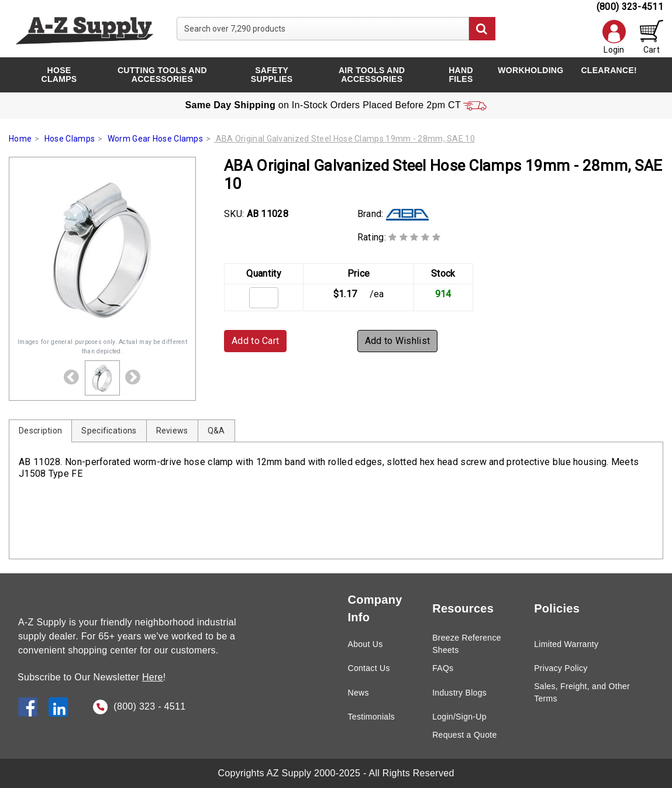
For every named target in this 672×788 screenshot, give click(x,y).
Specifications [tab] (109, 431)
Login (614, 37)
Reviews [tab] (172, 431)
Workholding (530, 70)
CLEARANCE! (609, 70)
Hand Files (461, 75)
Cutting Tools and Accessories (162, 75)
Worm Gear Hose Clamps (155, 139)
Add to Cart (255, 341)
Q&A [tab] (216, 431)
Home (20, 139)
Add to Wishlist (398, 341)
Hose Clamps (59, 75)
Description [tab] (40, 431)
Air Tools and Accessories (372, 75)
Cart (652, 37)
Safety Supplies (272, 75)
